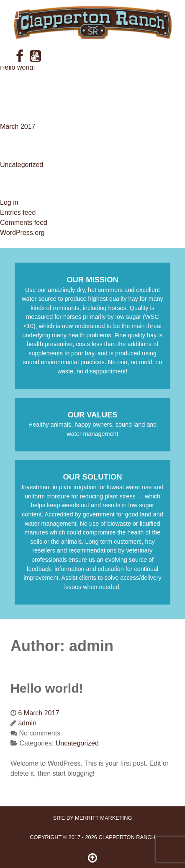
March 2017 (18, 126)
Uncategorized (22, 165)
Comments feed (24, 223)
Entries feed (18, 212)
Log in (9, 202)
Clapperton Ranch (127, 837)
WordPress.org (22, 233)
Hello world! (18, 67)
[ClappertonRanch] (92, 23)
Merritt (103, 818)
